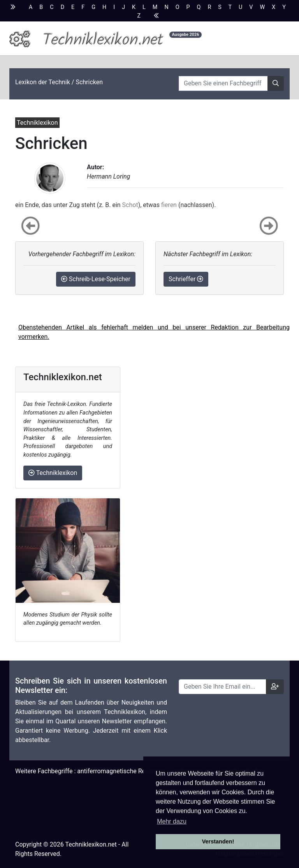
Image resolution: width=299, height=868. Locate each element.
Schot (130, 205)
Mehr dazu (172, 821)
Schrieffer (186, 279)
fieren (169, 205)
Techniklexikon (53, 473)
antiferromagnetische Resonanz (121, 771)
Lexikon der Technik (43, 82)
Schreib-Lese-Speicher (96, 279)
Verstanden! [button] (218, 841)
